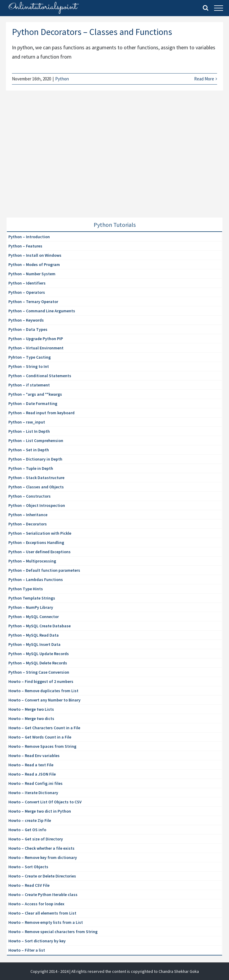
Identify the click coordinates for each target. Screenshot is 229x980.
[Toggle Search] (206, 8)
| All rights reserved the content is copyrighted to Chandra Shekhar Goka (134, 971)
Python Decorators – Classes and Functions (92, 32)
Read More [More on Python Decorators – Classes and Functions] (204, 79)
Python (62, 79)
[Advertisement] (51, 161)
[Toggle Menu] (219, 8)
